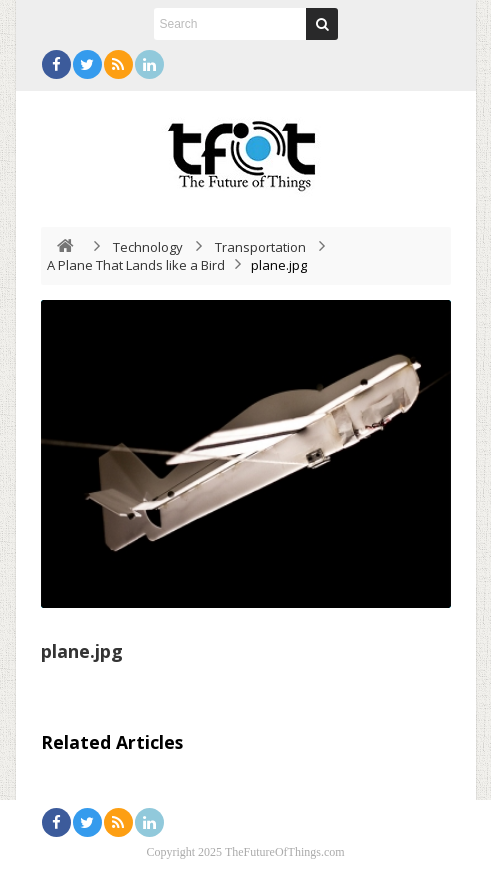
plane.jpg (82, 651)
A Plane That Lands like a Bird (136, 265)
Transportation (260, 247)
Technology (148, 247)
